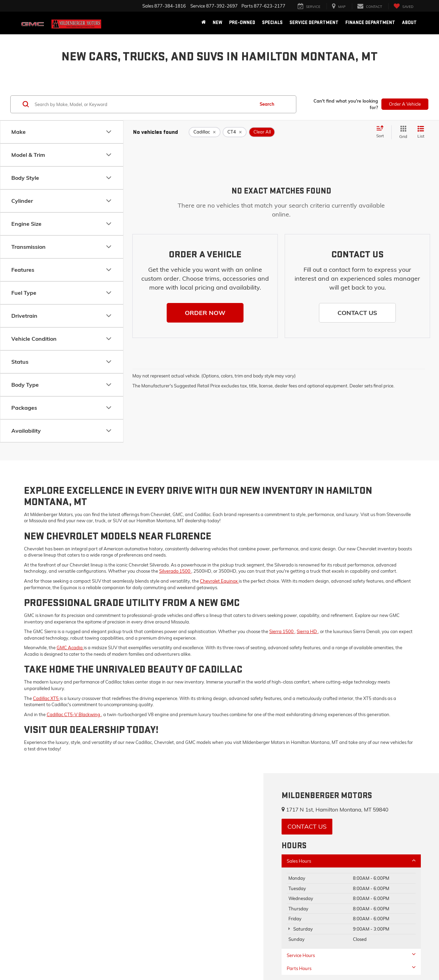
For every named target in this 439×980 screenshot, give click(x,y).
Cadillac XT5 (46, 698)
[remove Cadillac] (205, 132)
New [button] (217, 22)
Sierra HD (307, 631)
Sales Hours (351, 861)
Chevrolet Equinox (219, 581)
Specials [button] (272, 22)
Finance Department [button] (370, 22)
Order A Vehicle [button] (405, 104)
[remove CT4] (235, 132)
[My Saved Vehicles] (403, 6)
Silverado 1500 (175, 571)
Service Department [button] (314, 22)
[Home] (204, 23)
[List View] (421, 132)
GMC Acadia (70, 647)
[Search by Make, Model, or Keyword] (144, 104)
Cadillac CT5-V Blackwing (74, 714)
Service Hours (351, 955)
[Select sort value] (382, 132)
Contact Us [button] (307, 826)
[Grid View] (402, 132)
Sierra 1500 (282, 631)
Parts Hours (351, 968)
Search (267, 104)
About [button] (409, 22)
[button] (205, 313)
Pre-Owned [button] (242, 22)
